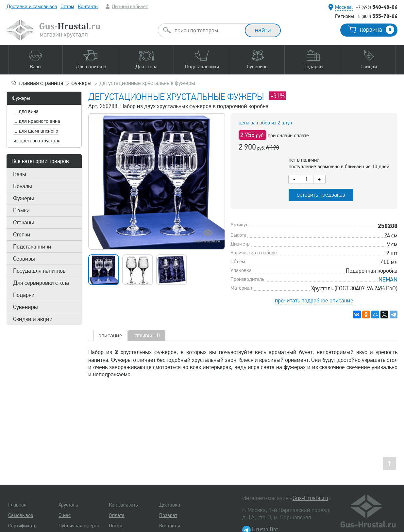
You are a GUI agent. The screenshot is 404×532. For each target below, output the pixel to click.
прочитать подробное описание (314, 300)
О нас (65, 515)
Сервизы (24, 259)
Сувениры (25, 307)
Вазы (20, 174)
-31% (278, 96)
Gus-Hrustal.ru (310, 498)
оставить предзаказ (321, 195)
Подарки (24, 295)
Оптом (67, 7)
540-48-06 (377, 7)
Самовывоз (21, 515)
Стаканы (24, 222)
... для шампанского (36, 131)
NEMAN (388, 280)
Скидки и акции (33, 319)
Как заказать (123, 505)
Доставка (170, 505)
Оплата (117, 515)
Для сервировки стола (41, 283)
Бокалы (23, 186)
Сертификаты (23, 526)
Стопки (22, 234)
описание (110, 335)
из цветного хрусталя (37, 141)
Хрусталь (68, 505)
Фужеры (21, 98)
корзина (377, 30)
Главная (17, 505)
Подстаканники (32, 247)
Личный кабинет (130, 7)
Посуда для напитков (39, 271)
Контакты (88, 7)
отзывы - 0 (147, 335)
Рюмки (21, 210)
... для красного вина (37, 121)
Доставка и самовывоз (32, 7)
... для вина (26, 111)
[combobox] (207, 30)
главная (41, 83)
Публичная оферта (79, 526)
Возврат (168, 515)
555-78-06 (378, 16)
